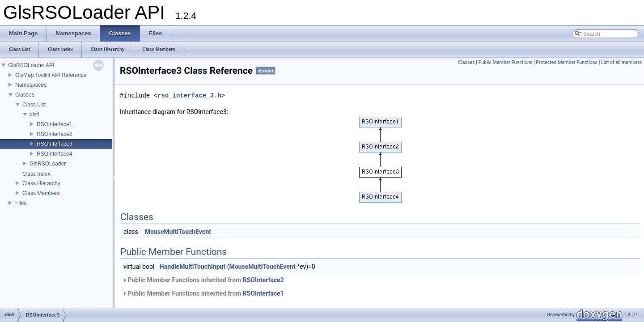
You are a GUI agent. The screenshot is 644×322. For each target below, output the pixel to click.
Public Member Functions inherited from (203, 280)
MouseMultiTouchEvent (178, 232)
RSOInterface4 (54, 154)
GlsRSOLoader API (31, 65)
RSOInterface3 (54, 144)
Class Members (41, 193)
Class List (34, 105)
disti (34, 114)
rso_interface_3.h (189, 95)
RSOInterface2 (54, 134)
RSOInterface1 (54, 124)
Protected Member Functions (567, 62)
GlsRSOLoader (48, 164)
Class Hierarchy (41, 183)
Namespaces (31, 85)
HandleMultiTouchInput (193, 267)
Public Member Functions (506, 62)
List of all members (621, 62)
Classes (25, 95)
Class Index (36, 174)
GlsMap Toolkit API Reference (51, 75)
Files (21, 203)
